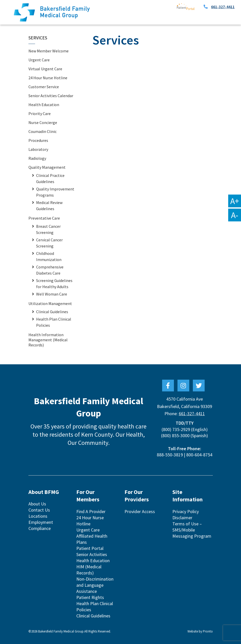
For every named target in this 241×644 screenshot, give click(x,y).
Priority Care (40, 114)
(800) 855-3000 (175, 436)
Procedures (38, 140)
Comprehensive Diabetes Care (50, 270)
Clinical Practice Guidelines (50, 178)
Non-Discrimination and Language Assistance (95, 585)
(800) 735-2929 (176, 429)
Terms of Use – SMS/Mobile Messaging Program (192, 530)
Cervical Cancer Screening (49, 243)
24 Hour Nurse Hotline (48, 78)
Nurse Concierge (43, 122)
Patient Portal (90, 548)
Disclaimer (182, 518)
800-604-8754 (199, 455)
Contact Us (39, 510)
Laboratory (38, 149)
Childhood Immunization (49, 256)
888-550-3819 (170, 455)
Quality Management (47, 167)
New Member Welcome (49, 51)
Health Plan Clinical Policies (54, 322)
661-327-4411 (223, 7)
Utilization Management (50, 303)
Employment (41, 522)
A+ (235, 201)
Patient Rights (90, 597)
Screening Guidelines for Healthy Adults (54, 284)
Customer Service (44, 87)
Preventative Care (44, 218)
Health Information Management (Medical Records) (48, 340)
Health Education (44, 105)
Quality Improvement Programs (55, 192)
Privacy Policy (186, 511)
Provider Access (140, 511)
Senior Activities (92, 554)
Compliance (40, 528)
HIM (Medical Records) (89, 570)
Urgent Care (39, 60)
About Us (37, 504)
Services (38, 38)
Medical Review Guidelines (49, 206)
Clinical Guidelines (52, 312)
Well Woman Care (52, 294)
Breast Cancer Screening (48, 229)
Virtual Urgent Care (45, 69)
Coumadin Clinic (43, 131)
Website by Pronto (200, 631)
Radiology (37, 158)
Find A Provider (91, 511)
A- (235, 215)
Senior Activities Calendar (51, 96)
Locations (38, 516)
